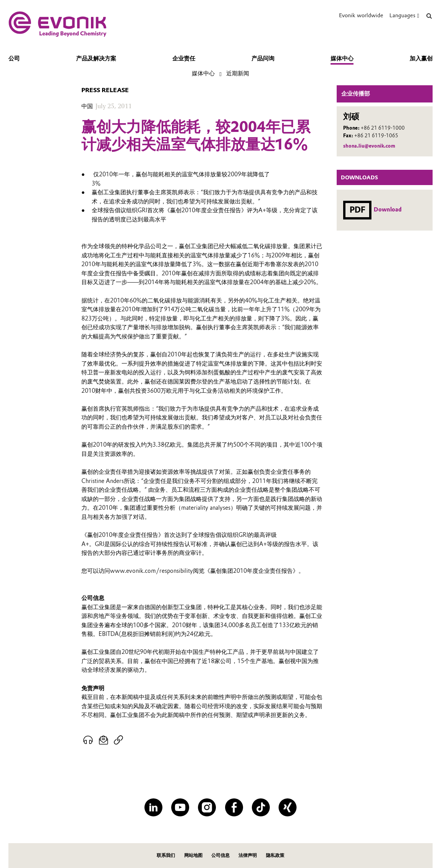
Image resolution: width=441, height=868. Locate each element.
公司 (14, 59)
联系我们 (166, 855)
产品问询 (263, 59)
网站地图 (193, 855)
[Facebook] (234, 807)
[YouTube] (180, 807)
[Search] (429, 16)
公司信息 (220, 855)
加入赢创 (421, 59)
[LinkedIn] (153, 807)
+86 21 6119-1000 (383, 128)
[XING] (288, 807)
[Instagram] (207, 807)
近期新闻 (238, 73)
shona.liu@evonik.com (369, 146)
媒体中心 (342, 59)
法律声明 (248, 855)
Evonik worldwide (361, 15)
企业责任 (184, 59)
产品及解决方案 (96, 59)
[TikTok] (261, 807)
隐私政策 (275, 855)
